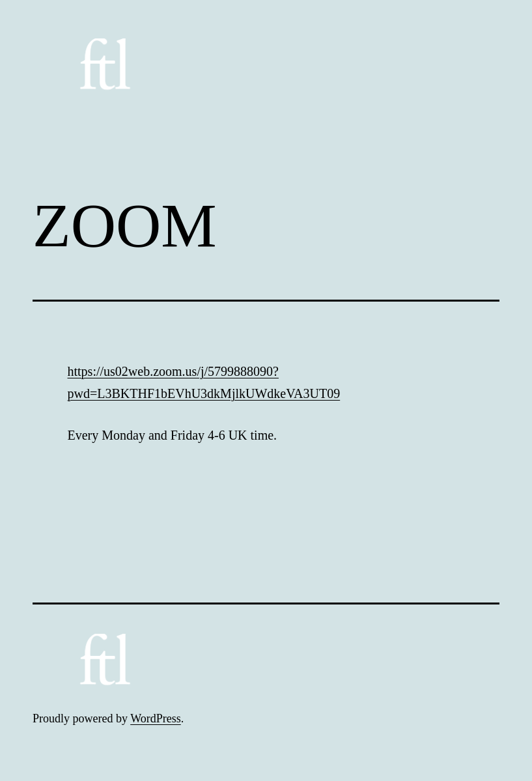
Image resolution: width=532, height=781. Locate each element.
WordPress (156, 718)
